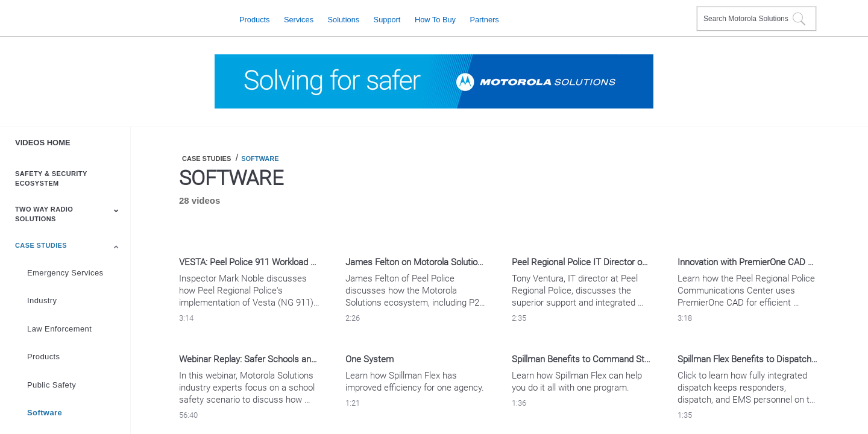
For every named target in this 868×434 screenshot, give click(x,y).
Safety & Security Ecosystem (51, 178)
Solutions (344, 19)
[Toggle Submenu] (116, 210)
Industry (42, 300)
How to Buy (435, 19)
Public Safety (52, 385)
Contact (683, 11)
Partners (484, 19)
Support (387, 19)
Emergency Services (65, 273)
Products (255, 19)
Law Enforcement (59, 329)
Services (299, 19)
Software (45, 413)
